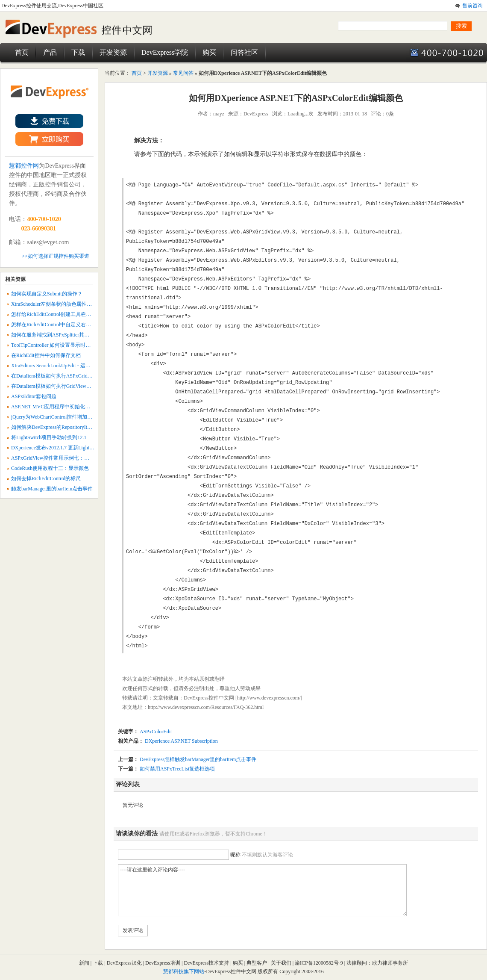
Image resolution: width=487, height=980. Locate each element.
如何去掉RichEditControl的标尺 (46, 478)
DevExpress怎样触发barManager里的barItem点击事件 (198, 759)
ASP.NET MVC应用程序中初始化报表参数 (58, 407)
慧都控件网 (24, 166)
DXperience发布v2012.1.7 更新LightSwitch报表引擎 (67, 448)
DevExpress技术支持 (206, 963)
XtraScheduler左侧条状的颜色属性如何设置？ (62, 304)
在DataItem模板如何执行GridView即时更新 (59, 386)
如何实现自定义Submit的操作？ (47, 294)
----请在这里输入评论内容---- (262, 890)
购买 (209, 52)
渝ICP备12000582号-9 (320, 963)
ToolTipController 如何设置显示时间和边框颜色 (64, 345)
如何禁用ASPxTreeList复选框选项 (177, 769)
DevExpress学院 (165, 52)
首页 (22, 52)
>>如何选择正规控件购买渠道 (56, 256)
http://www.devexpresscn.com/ (269, 698)
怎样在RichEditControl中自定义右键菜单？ (59, 325)
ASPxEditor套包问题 (34, 396)
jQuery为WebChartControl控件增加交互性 (57, 417)
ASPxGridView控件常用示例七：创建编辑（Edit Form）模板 (79, 458)
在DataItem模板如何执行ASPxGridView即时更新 (65, 376)
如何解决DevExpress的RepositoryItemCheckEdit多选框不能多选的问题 (89, 427)
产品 (50, 52)
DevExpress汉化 (124, 963)
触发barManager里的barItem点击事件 (52, 489)
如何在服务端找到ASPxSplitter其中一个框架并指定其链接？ (78, 335)
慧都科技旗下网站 (184, 971)
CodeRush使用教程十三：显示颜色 (50, 468)
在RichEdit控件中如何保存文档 (46, 355)
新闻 (84, 963)
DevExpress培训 (163, 963)
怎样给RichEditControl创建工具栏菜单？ (56, 314)
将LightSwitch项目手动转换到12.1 (49, 437)
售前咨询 (472, 6)
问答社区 (244, 52)
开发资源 (113, 52)
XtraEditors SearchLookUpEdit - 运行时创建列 (61, 366)
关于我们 (281, 963)
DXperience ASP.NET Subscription (181, 741)
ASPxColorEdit (156, 732)
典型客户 (257, 963)
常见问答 (183, 73)
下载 (78, 52)
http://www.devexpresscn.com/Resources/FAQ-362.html (206, 707)
